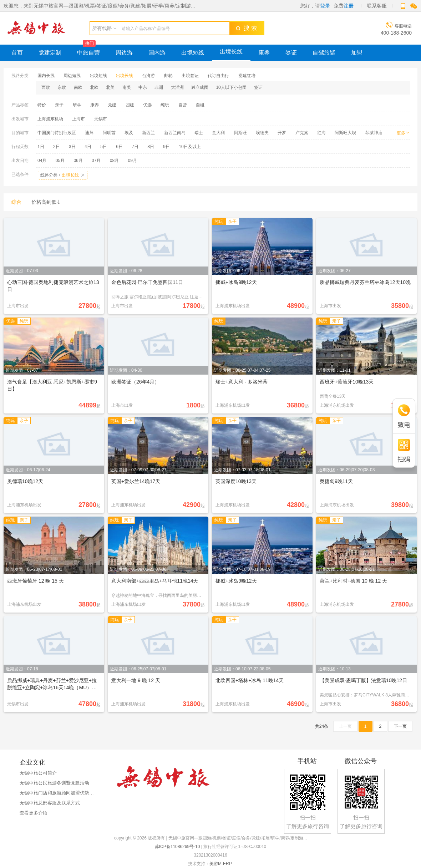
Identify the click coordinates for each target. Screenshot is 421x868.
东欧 (62, 87)
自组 (200, 105)
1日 (41, 147)
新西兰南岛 (175, 133)
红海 (321, 133)
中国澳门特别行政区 (57, 133)
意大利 (218, 133)
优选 (147, 105)
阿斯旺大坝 (345, 133)
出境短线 (193, 53)
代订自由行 (218, 76)
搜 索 (246, 28)
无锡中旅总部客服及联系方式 (50, 803)
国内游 (157, 53)
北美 (110, 87)
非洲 (159, 87)
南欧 (78, 87)
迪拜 (89, 133)
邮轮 (168, 76)
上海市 (78, 119)
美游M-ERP (220, 864)
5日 (104, 147)
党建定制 (50, 53)
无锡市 (101, 119)
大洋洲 (177, 87)
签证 (291, 53)
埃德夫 (262, 133)
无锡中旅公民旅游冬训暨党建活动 (54, 783)
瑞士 (199, 133)
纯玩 (165, 105)
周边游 (124, 53)
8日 (151, 147)
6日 (119, 147)
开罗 (282, 133)
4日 (88, 147)
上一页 (345, 726)
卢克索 (302, 133)
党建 (112, 105)
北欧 (94, 87)
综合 (16, 202)
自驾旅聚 (324, 53)
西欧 (46, 87)
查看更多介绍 (34, 813)
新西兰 (148, 133)
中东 (143, 87)
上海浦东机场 (50, 119)
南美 (127, 87)
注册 (349, 6)
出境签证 (190, 76)
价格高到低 (46, 202)
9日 (166, 147)
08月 (114, 161)
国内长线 (46, 76)
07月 (96, 161)
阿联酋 (109, 133)
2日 (57, 147)
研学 (77, 105)
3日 (72, 147)
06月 (78, 161)
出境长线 (231, 52)
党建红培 (247, 76)
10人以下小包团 (231, 87)
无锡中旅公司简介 (38, 773)
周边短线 (72, 76)
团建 (130, 105)
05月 (60, 161)
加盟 (357, 53)
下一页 (400, 726)
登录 (325, 6)
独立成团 (200, 87)
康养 (264, 53)
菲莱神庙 (374, 133)
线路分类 (63, 175)
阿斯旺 (240, 133)
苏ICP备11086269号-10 (177, 847)
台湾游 (148, 76)
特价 (42, 105)
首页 (17, 53)
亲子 (59, 105)
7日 (135, 147)
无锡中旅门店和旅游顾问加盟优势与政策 (61, 793)
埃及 (129, 133)
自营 (183, 105)
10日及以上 (190, 147)
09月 (133, 161)
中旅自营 (88, 53)
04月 (42, 161)
